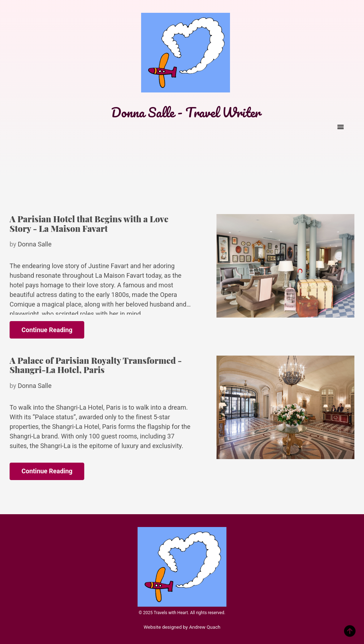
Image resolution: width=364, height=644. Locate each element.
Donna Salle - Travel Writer (186, 112)
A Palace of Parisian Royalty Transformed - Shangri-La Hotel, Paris (96, 365)
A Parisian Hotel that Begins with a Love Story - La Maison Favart (89, 223)
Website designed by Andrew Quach (182, 627)
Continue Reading (47, 330)
